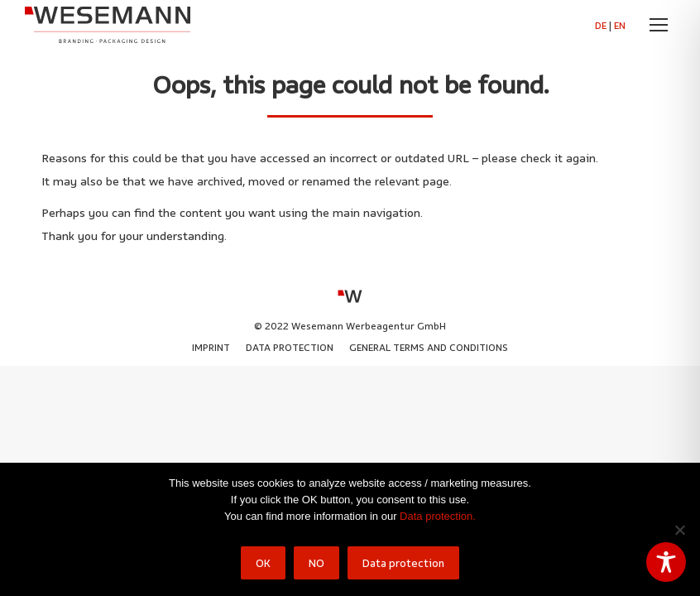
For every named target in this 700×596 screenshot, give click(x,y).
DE (601, 25)
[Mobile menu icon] (659, 25)
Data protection (403, 563)
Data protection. (438, 516)
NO (316, 563)
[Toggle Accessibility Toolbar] (666, 562)
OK (263, 563)
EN (620, 25)
